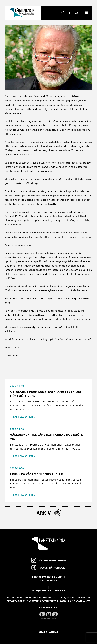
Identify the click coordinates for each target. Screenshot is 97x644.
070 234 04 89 (49, 581)
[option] (49, 615)
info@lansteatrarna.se (49, 591)
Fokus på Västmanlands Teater (37, 474)
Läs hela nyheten (24, 417)
